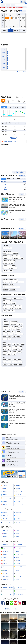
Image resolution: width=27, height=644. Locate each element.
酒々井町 (5, 339)
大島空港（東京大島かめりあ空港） (10, 280)
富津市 (9, 362)
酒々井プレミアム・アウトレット (10, 268)
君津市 (5, 362)
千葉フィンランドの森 (8, 271)
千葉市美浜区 (6, 327)
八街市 (5, 337)
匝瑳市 (22, 344)
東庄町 (9, 349)
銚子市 (5, 344)
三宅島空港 (21, 282)
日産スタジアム (11, 311)
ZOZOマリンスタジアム (8, 306)
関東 (8, 5)
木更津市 (10, 360)
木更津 (6, 190)
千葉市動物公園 (6, 256)
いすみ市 (5, 365)
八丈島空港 (15, 282)
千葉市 (5, 248)
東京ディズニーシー (18, 298)
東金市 (14, 344)
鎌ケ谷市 (11, 334)
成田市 (9, 329)
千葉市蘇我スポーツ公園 (18, 258)
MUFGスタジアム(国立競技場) (9, 303)
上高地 (5, 311)
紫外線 (4, 53)
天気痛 (4, 56)
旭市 (18, 344)
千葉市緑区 (20, 324)
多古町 (5, 349)
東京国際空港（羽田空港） (9, 287)
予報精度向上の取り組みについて (13, 609)
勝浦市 (15, 360)
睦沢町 (15, 352)
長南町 (14, 354)
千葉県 (13, 5)
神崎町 (20, 347)
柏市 (4, 332)
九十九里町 (15, 349)
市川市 (12, 327)
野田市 (5, 329)
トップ (3, 5)
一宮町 (10, 352)
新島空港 (11, 285)
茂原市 (9, 344)
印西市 (9, 337)
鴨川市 (19, 360)
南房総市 (20, 362)
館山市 (5, 360)
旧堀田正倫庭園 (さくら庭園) (9, 261)
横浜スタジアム (18, 306)
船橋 (5, 187)
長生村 (19, 352)
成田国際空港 (12, 290)
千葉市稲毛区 (6, 324)
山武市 (9, 347)
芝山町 (20, 349)
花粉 (4, 63)
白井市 (14, 337)
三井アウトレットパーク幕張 (9, 266)
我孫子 (6, 184)
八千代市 (18, 332)
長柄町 (9, 354)
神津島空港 (5, 285)
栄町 (10, 339)
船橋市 (17, 327)
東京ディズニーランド (8, 298)
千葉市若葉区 (13, 324)
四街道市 (21, 334)
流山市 (13, 332)
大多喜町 (11, 365)
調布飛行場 (5, 290)
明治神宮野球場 (18, 308)
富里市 (19, 337)
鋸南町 (20, 365)
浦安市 (16, 334)
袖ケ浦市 (14, 362)
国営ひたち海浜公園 (7, 301)
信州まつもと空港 (7, 282)
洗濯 (4, 67)
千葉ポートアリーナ (15, 256)
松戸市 (21, 327)
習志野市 (19, 329)
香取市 (5, 347)
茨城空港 (18, 287)
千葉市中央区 (6, 322)
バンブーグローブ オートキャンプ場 (10, 253)
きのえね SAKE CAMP (8, 263)
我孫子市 (5, 334)
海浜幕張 (10, 248)
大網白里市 (15, 347)
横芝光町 (5, 352)
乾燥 (4, 60)
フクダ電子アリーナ (7, 258)
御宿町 (16, 365)
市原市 (8, 332)
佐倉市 (14, 329)
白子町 (5, 354)
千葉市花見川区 (14, 322)
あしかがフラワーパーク (8, 308)
